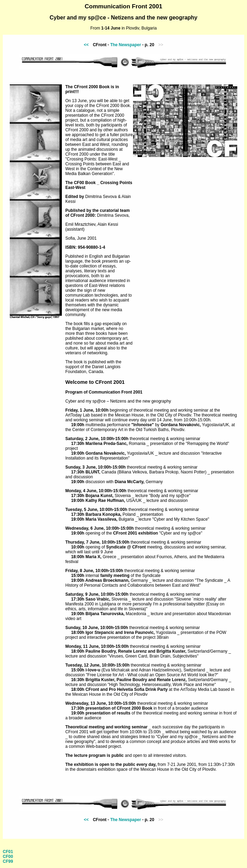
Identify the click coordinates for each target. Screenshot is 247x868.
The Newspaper (126, 45)
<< (86, 45)
